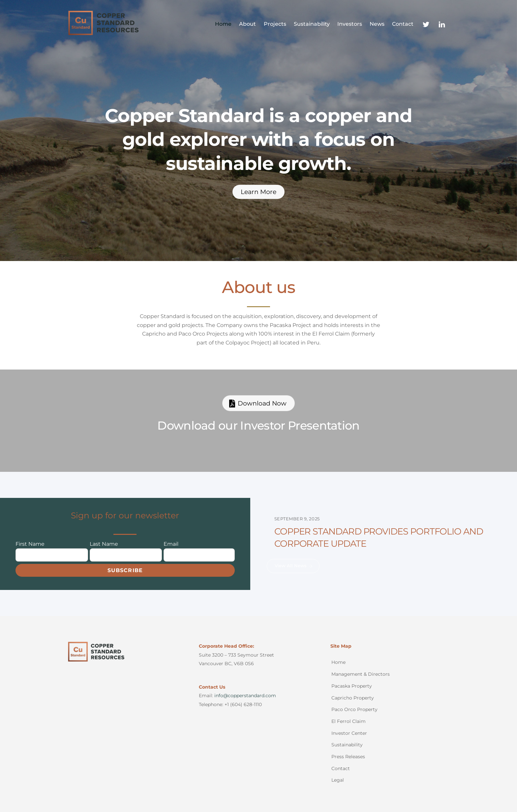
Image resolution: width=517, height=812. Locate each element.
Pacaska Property (352, 686)
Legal (338, 780)
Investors (350, 24)
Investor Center (349, 733)
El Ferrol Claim (349, 721)
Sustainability (312, 24)
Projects (275, 24)
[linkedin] (442, 24)
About (247, 24)
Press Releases (348, 757)
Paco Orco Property (354, 709)
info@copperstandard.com (245, 696)
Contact (403, 24)
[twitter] (426, 24)
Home (223, 24)
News (377, 24)
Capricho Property (353, 698)
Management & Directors (361, 674)
